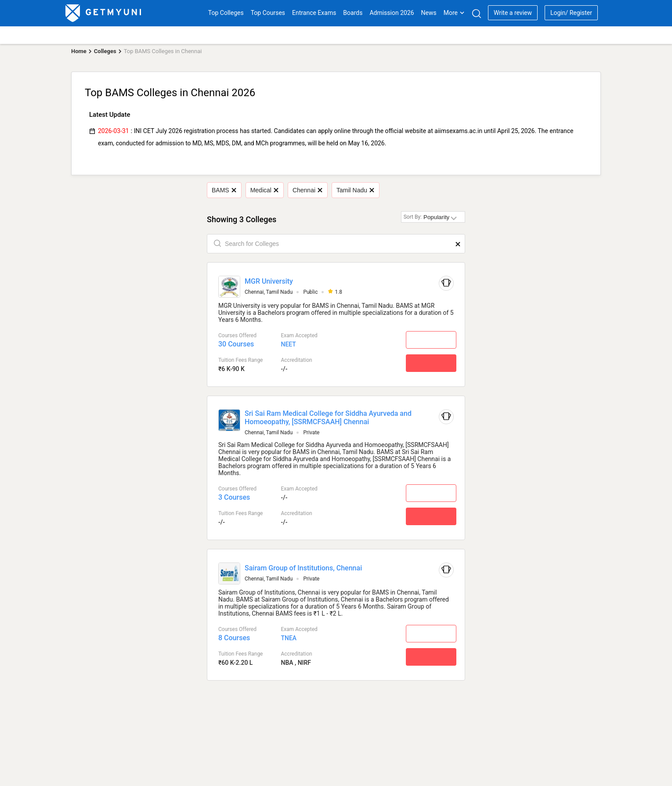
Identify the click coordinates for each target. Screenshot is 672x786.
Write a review (513, 13)
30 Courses (236, 344)
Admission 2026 (392, 13)
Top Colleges (226, 13)
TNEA (289, 638)
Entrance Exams (314, 13)
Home (79, 51)
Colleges (105, 51)
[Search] (476, 13)
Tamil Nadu (355, 190)
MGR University (269, 281)
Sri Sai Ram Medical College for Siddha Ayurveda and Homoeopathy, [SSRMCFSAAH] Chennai (328, 418)
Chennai (307, 190)
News (429, 13)
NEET (288, 344)
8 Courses (234, 638)
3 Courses (234, 497)
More (454, 13)
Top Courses (268, 13)
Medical (264, 190)
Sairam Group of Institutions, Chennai (303, 568)
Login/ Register (571, 13)
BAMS (224, 190)
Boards (353, 13)
